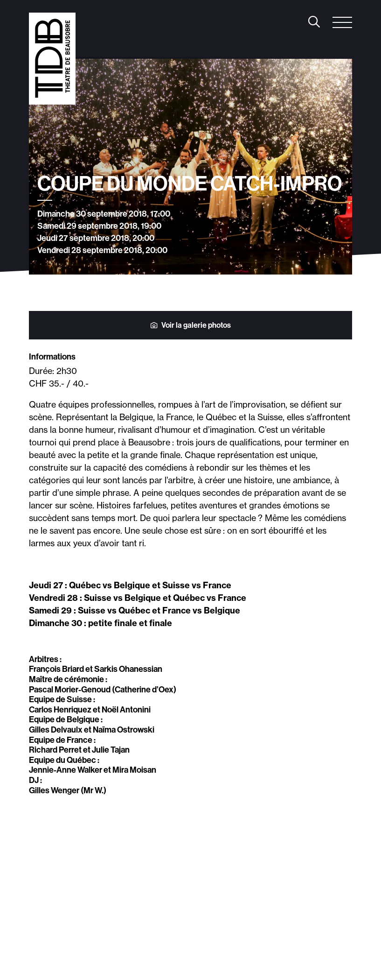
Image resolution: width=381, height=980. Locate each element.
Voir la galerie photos (191, 325)
